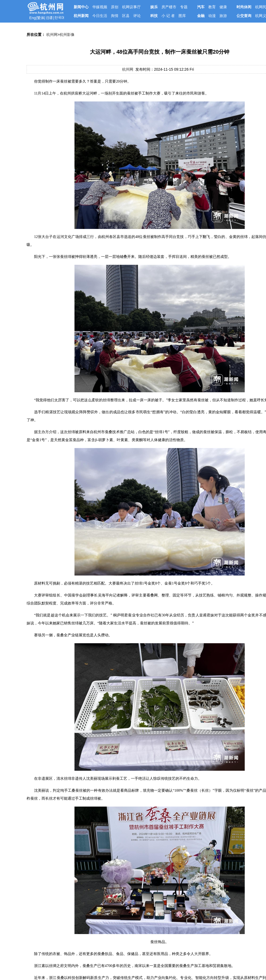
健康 (223, 7)
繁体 (41, 18)
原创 (115, 7)
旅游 (223, 16)
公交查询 (244, 16)
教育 (212, 7)
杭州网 (52, 35)
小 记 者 (168, 16)
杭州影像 (67, 35)
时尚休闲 (244, 7)
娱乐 (154, 7)
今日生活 (100, 16)
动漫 (212, 16)
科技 (154, 16)
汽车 (201, 7)
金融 (201, 16)
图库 (182, 16)
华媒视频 (100, 7)
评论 (137, 16)
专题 (184, 7)
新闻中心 (81, 7)
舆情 (115, 16)
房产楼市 (169, 7)
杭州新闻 (81, 16)
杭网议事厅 (131, 7)
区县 (126, 16)
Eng (33, 18)
